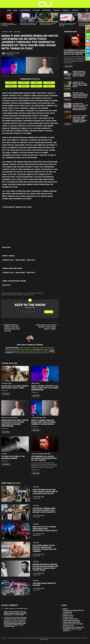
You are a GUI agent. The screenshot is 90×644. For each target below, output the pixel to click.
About (65, 609)
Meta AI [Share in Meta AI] (49, 86)
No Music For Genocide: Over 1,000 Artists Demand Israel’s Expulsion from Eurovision (80, 107)
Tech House (14, 418)
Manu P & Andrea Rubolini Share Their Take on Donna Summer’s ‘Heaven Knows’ (43, 422)
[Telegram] (88, 58)
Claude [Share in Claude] (49, 83)
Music (10, 383)
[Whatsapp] (88, 34)
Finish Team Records (9, 295)
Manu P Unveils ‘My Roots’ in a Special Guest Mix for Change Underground (45, 388)
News (15, 10)
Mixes (34, 383)
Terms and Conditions (72, 622)
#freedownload (37, 418)
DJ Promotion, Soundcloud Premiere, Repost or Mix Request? (74, 629)
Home (9, 10)
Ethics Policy (68, 617)
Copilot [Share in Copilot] (36, 86)
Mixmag (30, 351)
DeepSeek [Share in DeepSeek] (24, 86)
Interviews (46, 11)
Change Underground (41, 348)
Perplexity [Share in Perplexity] (11, 86)
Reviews (57, 11)
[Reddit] (88, 45)
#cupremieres (25, 10)
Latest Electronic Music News (41, 454)
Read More (6, 394)
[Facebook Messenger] (88, 51)
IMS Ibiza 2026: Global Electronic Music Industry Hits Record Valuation (68, 24)
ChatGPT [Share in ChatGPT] (11, 83)
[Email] (88, 38)
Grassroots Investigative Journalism (73, 611)
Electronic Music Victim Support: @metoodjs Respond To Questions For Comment (44, 548)
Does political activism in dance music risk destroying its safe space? (45, 529)
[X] (88, 31)
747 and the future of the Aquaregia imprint (13, 457)
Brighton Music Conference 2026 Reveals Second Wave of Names (29, 24)
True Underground (21, 349)
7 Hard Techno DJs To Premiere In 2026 (16, 609)
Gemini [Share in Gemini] (24, 83)
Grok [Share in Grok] (36, 83)
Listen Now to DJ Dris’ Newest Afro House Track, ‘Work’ (15, 387)
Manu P (21, 295)
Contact (75, 11)
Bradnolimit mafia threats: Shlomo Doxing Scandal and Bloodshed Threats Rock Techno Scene (45, 567)
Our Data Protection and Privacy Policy (73, 625)
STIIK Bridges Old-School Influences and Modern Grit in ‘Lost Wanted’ (9, 24)
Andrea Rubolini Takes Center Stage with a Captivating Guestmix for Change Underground (15, 423)
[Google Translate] (88, 41)
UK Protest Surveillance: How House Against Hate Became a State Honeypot (44, 510)
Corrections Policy (71, 619)
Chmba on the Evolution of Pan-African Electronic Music (48, 24)
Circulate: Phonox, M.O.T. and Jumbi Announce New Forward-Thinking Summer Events (80, 119)
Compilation (32, 293)
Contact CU (67, 614)
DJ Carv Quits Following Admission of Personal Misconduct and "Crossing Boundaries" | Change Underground (16, 619)
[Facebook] (88, 48)
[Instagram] (88, 28)
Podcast (66, 11)
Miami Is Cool (29, 295)
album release (8, 293)
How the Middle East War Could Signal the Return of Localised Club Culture (45, 492)
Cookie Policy (68, 616)
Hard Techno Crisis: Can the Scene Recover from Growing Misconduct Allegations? (15, 613)
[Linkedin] (88, 55)
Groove (40, 351)
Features (36, 10)
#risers (4, 454)
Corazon (41, 293)
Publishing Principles (71, 621)
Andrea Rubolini (20, 293)
